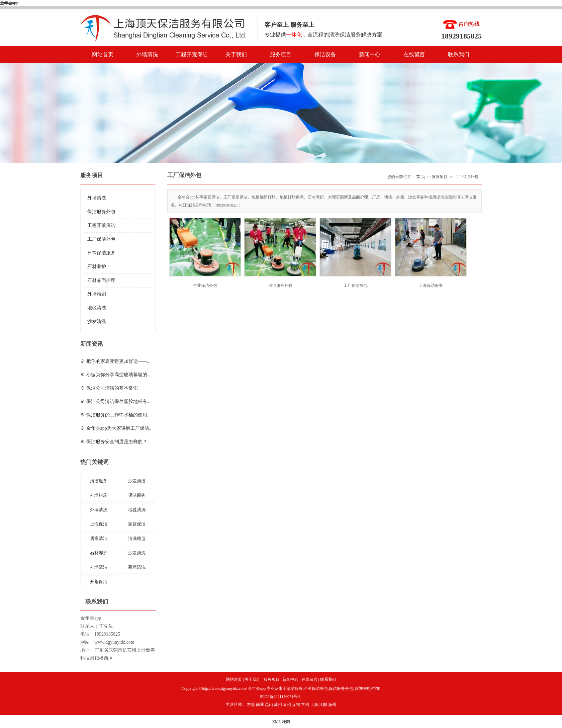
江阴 (323, 705)
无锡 (296, 705)
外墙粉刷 (97, 294)
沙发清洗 (97, 321)
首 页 (421, 177)
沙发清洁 (137, 481)
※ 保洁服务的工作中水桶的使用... (115, 415)
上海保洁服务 (431, 286)
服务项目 (281, 54)
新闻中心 (370, 54)
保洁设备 (325, 54)
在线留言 (414, 54)
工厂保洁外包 (101, 239)
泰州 (287, 705)
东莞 (251, 705)
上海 (314, 705)
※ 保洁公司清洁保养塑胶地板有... (115, 401)
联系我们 (459, 54)
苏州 (278, 705)
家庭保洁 (137, 524)
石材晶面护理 (101, 280)
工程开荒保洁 (192, 54)
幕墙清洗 (137, 567)
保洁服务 (137, 495)
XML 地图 (281, 722)
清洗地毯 (137, 538)
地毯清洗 (97, 308)
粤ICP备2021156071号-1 (280, 697)
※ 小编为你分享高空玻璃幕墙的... (115, 375)
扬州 (332, 705)
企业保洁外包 (205, 286)
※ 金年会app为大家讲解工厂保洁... (116, 428)
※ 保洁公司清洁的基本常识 (109, 388)
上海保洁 (99, 524)
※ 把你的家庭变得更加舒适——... (115, 361)
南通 (260, 705)
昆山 (269, 705)
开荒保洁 (99, 582)
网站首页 (103, 54)
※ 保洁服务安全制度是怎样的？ (114, 442)
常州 (305, 705)
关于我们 (236, 54)
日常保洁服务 (101, 253)
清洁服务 (99, 481)
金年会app (9, 3)
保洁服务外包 (101, 212)
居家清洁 (99, 538)
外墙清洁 (99, 567)
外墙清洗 (147, 54)
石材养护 (97, 267)
